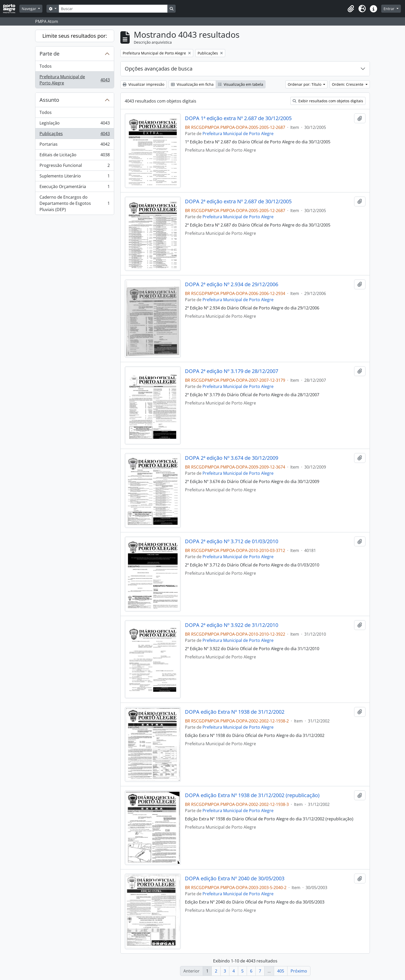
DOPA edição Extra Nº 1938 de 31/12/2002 (235, 712)
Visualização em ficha (192, 84)
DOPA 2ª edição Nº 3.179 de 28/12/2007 (232, 371)
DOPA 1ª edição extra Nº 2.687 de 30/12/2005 (238, 118)
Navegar (29, 9)
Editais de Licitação (75, 156)
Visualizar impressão (143, 84)
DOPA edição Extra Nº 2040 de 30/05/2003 (235, 878)
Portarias (75, 145)
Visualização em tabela (241, 84)
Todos (46, 66)
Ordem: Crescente (348, 84)
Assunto (49, 100)
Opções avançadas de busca (159, 69)
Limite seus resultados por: (75, 36)
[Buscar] (113, 9)
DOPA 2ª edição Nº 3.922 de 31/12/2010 (232, 625)
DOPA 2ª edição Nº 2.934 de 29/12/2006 (232, 284)
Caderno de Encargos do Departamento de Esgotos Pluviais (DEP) (75, 203)
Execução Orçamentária (75, 188)
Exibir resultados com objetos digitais (328, 101)
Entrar (390, 9)
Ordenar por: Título (305, 84)
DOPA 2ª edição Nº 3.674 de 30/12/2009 (232, 458)
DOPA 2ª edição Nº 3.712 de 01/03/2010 (232, 541)
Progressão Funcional (75, 166)
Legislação (75, 124)
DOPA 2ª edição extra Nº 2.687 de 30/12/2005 (238, 201)
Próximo (299, 971)
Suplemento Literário (75, 177)
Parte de (49, 54)
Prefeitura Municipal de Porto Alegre (75, 80)
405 (281, 971)
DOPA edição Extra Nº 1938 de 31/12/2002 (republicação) (252, 795)
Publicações (75, 135)
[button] (351, 9)
